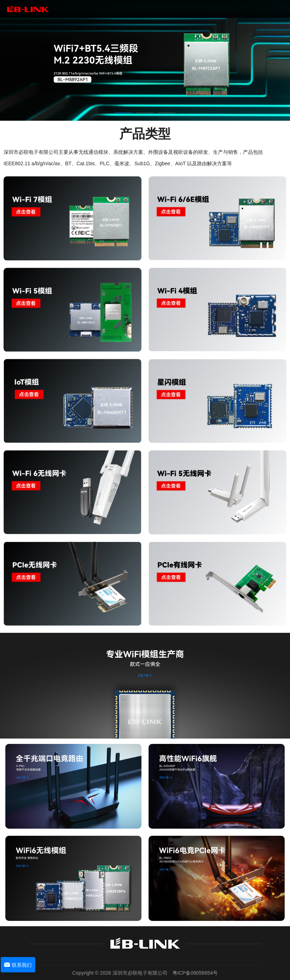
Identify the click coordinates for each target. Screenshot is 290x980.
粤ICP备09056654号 (195, 973)
